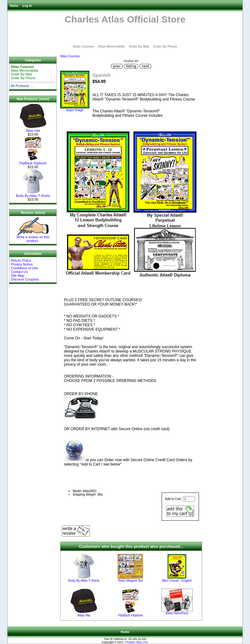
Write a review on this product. (33, 237)
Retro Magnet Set (130, 581)
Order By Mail (139, 46)
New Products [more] (33, 99)
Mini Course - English (177, 581)
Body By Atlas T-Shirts (33, 194)
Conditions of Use (24, 268)
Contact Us (19, 272)
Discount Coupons (25, 279)
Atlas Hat (33, 129)
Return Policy (21, 260)
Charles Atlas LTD (136, 642)
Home (14, 6)
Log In (27, 6)
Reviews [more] (33, 213)
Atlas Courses (70, 56)
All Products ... (22, 86)
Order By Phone (165, 46)
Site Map (17, 276)
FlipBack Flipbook (33, 162)
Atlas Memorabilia (112, 46)
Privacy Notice (22, 264)
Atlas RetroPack (177, 613)
